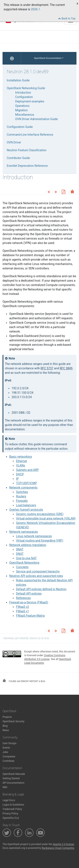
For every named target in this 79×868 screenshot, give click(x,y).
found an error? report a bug (24, 681)
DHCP (20, 474)
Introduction (23, 93)
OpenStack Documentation (48, 58)
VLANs (21, 465)
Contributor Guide (18, 158)
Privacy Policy (10, 814)
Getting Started (11, 778)
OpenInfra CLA (11, 818)
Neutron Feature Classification (27, 150)
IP (17, 479)
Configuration (24, 97)
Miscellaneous (25, 115)
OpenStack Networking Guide (26, 88)
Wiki (5, 787)
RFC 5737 (47, 368)
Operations (22, 106)
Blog (5, 726)
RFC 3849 (66, 368)
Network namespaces (24, 532)
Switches (22, 492)
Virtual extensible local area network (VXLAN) (46, 518)
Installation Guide (18, 80)
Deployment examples (30, 101)
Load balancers (26, 505)
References (23, 598)
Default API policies (29, 594)
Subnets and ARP (27, 470)
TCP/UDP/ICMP (26, 483)
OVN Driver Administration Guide (36, 119)
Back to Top (67, 18)
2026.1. (36, 9)
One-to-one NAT (26, 558)
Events (6, 748)
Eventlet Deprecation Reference (27, 166)
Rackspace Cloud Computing (58, 848)
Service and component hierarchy (38, 571)
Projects (7, 717)
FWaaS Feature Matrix (30, 616)
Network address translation (28, 545)
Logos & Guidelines (13, 805)
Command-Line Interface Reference (30, 135)
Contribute (8, 761)
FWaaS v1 (23, 611)
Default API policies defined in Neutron (41, 589)
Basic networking (21, 457)
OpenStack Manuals (14, 774)
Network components (23, 488)
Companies (9, 757)
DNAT (20, 554)
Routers (21, 496)
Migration (21, 110)
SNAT (20, 549)
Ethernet (21, 461)
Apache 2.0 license (63, 844)
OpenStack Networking (24, 563)
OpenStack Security (13, 721)
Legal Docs (9, 800)
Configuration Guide (20, 127)
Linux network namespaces (34, 536)
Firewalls (22, 501)
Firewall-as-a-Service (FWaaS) (29, 602)
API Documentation (13, 783)
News (6, 730)
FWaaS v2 (23, 607)
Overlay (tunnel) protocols (26, 510)
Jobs (5, 752)
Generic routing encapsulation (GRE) (40, 514)
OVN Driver (14, 142)
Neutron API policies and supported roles (36, 576)
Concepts (22, 567)
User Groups (9, 743)
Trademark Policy (12, 809)
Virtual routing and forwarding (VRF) (40, 541)
